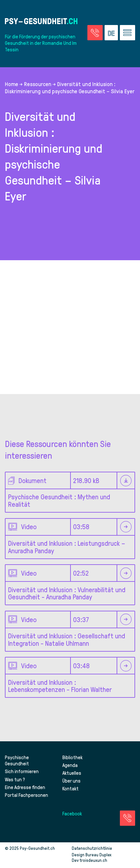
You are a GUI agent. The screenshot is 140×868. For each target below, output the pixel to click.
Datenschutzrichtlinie (92, 848)
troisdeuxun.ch (100, 860)
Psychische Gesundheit (17, 760)
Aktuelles (72, 773)
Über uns (71, 781)
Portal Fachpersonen (26, 795)
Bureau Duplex (98, 855)
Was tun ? (15, 779)
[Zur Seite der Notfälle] (95, 33)
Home (12, 84)
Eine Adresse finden (25, 787)
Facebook (72, 813)
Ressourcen (38, 84)
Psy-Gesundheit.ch (37, 848)
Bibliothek (72, 757)
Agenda (70, 765)
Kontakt (70, 788)
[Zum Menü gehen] (127, 33)
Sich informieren (22, 771)
